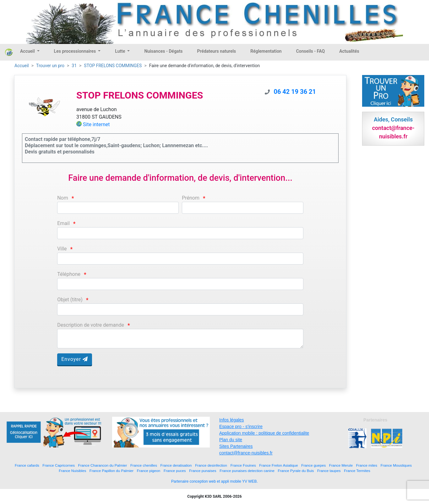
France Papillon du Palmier (111, 471)
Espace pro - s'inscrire (241, 426)
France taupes (329, 471)
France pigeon (149, 471)
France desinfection (211, 465)
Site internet (96, 124)
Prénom (191, 198)
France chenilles (144, 465)
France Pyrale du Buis (296, 471)
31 (74, 66)
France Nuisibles (72, 471)
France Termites (357, 471)
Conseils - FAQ (311, 51)
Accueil (28, 51)
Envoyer (75, 359)
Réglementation (266, 51)
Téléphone (69, 274)
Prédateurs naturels (217, 51)
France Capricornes (59, 465)
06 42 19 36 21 (295, 92)
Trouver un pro (50, 66)
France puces (175, 471)
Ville (62, 249)
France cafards (27, 465)
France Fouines (243, 465)
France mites (367, 465)
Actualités (349, 51)
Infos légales (232, 420)
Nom (63, 198)
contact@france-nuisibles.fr (246, 453)
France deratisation (176, 465)
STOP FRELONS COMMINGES (113, 66)
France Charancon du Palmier (103, 465)
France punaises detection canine (247, 471)
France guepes (313, 465)
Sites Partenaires (236, 446)
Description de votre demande (91, 325)
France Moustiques (396, 465)
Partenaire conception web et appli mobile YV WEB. (215, 481)
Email (63, 223)
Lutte (121, 51)
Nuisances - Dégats (163, 51)
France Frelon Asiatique (278, 465)
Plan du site (231, 440)
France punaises (203, 471)
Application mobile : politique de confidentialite (264, 433)
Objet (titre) (70, 300)
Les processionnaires (76, 51)
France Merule (341, 465)
